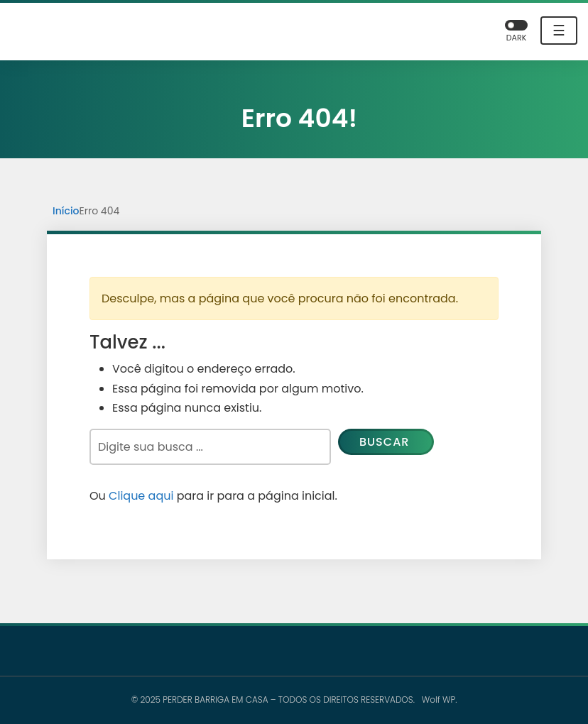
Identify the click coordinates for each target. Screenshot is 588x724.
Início (66, 211)
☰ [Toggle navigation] (559, 31)
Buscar (384, 442)
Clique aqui (141, 496)
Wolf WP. (440, 700)
